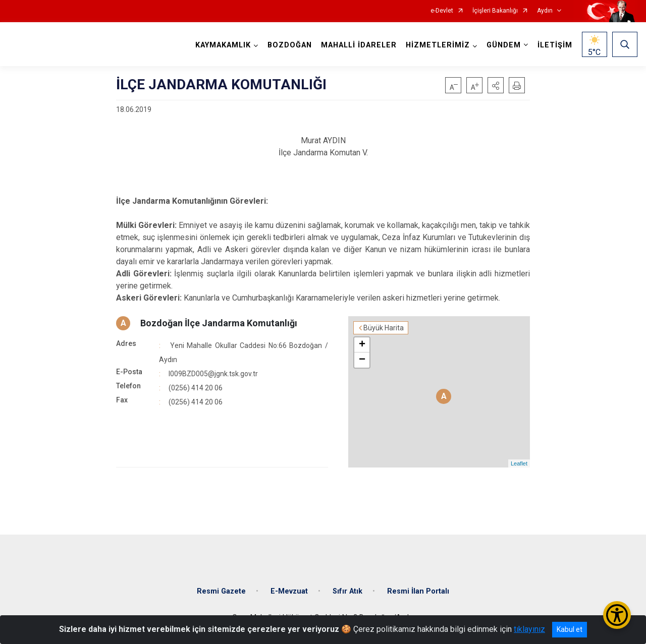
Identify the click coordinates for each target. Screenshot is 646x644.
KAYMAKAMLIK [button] (223, 45)
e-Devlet (442, 11)
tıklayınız (529, 629)
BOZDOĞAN (290, 45)
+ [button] (362, 345)
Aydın (545, 11)
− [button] (362, 360)
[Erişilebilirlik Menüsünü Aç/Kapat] (617, 615)
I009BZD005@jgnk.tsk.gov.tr (213, 374)
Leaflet (519, 463)
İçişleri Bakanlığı (495, 11)
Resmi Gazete (221, 591)
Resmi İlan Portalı (418, 591)
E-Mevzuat (289, 591)
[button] (496, 85)
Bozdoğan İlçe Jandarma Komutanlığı (219, 323)
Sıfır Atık (347, 591)
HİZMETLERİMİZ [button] (438, 45)
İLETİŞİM (555, 45)
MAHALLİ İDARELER (359, 45)
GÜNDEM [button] (504, 45)
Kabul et (570, 629)
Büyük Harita (384, 328)
